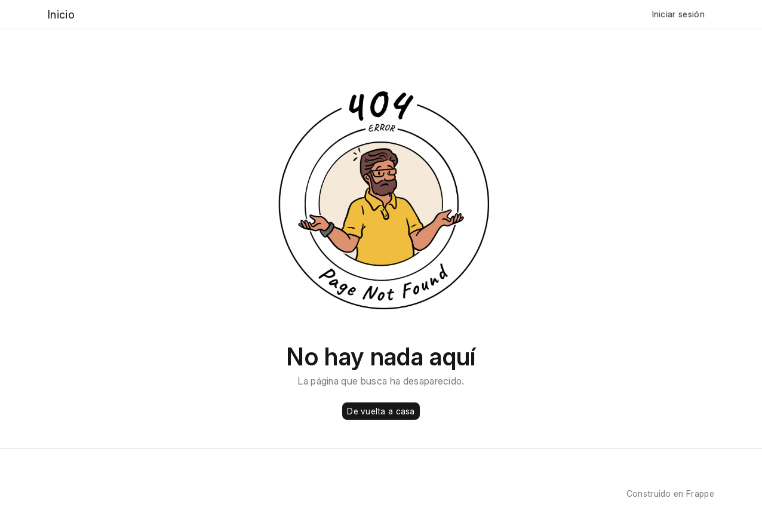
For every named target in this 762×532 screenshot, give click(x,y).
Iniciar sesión (678, 14)
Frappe (700, 493)
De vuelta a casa (381, 411)
